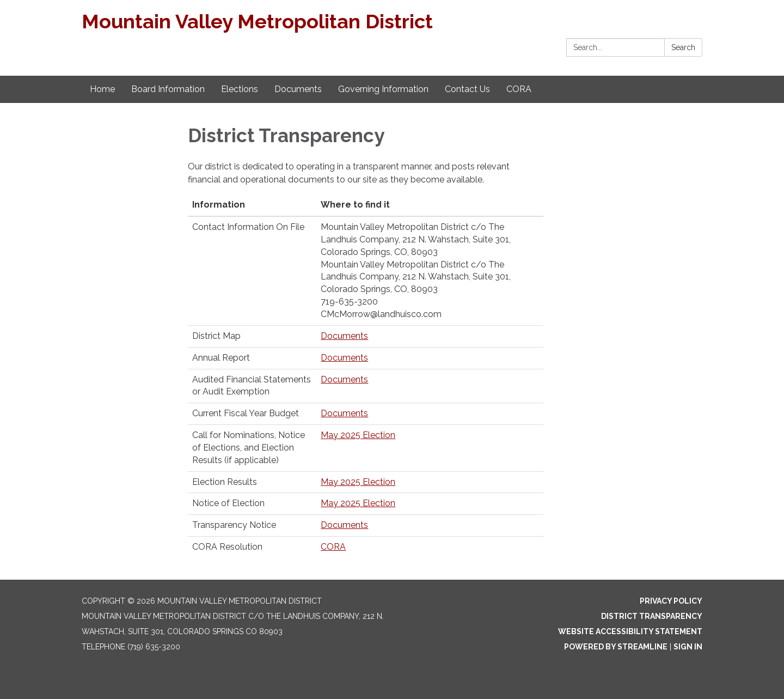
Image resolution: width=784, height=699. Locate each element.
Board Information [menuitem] (168, 89)
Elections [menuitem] (240, 89)
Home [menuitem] (102, 89)
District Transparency (652, 616)
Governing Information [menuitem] (383, 89)
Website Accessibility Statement (630, 631)
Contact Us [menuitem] (467, 89)
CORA (333, 547)
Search (683, 47)
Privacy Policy (671, 601)
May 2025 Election (358, 435)
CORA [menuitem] (519, 89)
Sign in (688, 647)
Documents (344, 336)
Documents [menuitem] (298, 89)
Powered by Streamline (616, 647)
